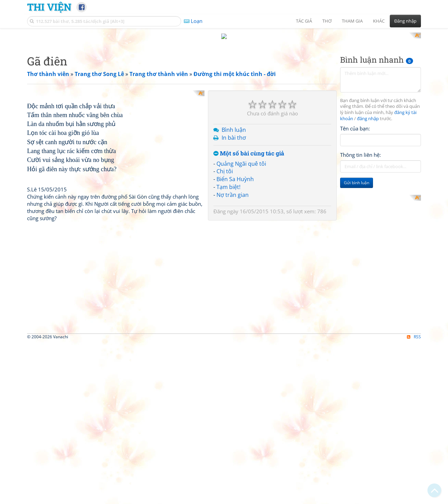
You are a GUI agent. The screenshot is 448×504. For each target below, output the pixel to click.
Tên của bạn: (355, 128)
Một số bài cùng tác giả (249, 154)
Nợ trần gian (233, 195)
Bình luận (234, 130)
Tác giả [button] (304, 21)
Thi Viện (49, 7)
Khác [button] (379, 21)
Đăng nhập (405, 21)
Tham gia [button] (352, 21)
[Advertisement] (381, 229)
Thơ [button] (327, 21)
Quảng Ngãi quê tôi (241, 164)
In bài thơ (234, 138)
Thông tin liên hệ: (360, 155)
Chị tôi (225, 171)
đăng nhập (368, 119)
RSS (414, 408)
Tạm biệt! (228, 187)
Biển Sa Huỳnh (235, 179)
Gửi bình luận (357, 183)
